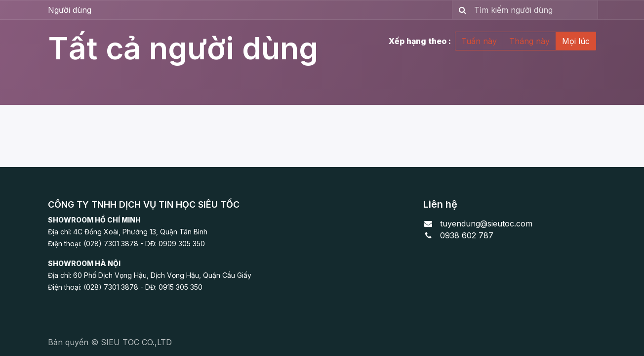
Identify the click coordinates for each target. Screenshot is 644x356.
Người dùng (70, 10)
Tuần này (479, 41)
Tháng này (529, 41)
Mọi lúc (576, 41)
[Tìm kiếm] (461, 10)
